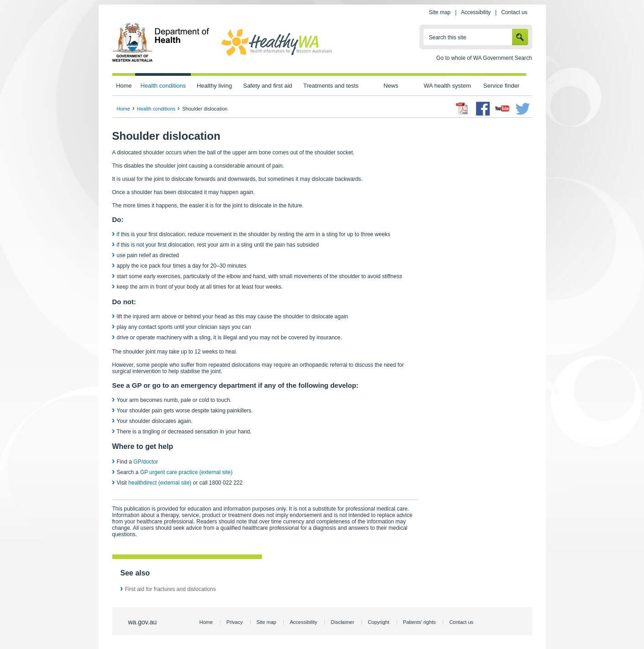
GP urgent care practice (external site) (186, 472)
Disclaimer (343, 622)
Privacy (235, 622)
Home (124, 86)
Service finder (501, 86)
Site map (440, 12)
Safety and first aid (268, 86)
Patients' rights (419, 622)
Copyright (379, 622)
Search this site (448, 37)
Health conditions (163, 86)
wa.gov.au (143, 622)
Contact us (514, 12)
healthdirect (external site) (160, 483)
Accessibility (476, 12)
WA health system (447, 86)
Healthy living (214, 86)
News (391, 86)
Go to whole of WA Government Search (484, 58)
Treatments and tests (331, 86)
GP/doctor (146, 462)
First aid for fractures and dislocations (170, 589)
